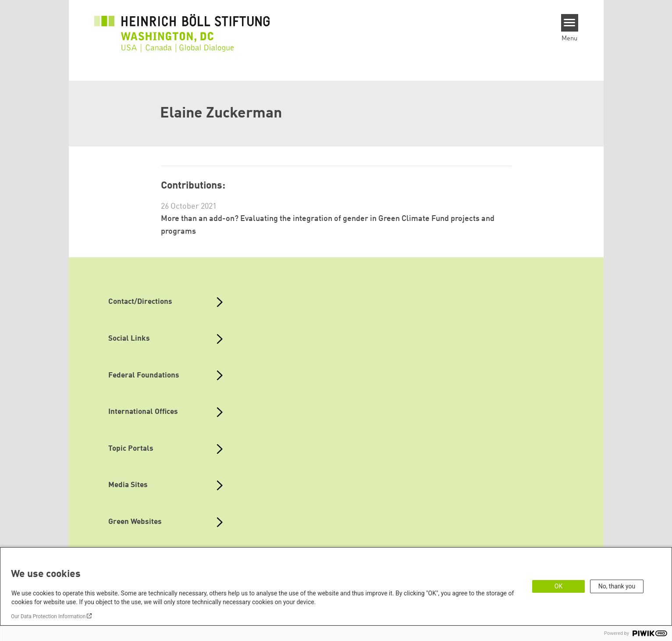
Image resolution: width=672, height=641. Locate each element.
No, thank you (617, 586)
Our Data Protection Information (48, 616)
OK (558, 586)
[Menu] (570, 23)
